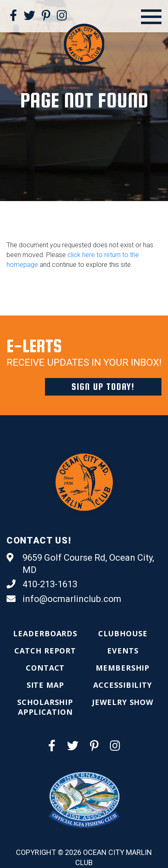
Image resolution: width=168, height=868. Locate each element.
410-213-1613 (42, 584)
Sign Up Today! (103, 387)
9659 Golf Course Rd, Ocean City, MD (80, 563)
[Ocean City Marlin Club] (84, 44)
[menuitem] (45, 633)
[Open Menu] (151, 17)
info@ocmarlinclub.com (64, 599)
